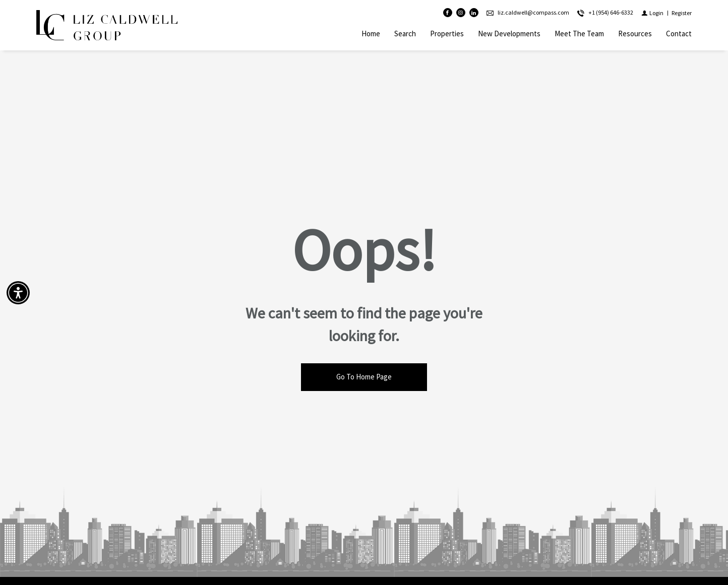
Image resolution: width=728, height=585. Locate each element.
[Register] (682, 13)
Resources (635, 34)
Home (371, 34)
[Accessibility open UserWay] (18, 293)
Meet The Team (579, 34)
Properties (447, 34)
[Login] (652, 13)
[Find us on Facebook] (448, 13)
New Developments (509, 34)
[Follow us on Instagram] (461, 13)
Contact (679, 34)
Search (405, 34)
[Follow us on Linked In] (474, 13)
